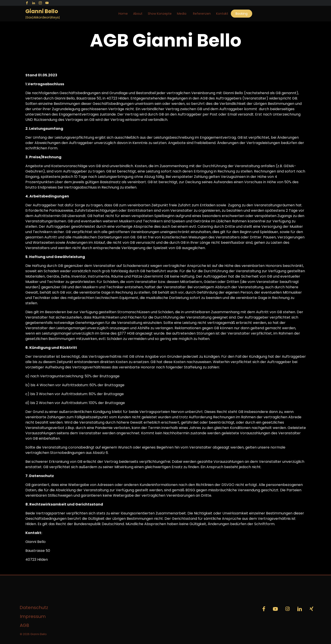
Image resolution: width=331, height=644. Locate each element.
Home (123, 14)
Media (182, 14)
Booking (242, 14)
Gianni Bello (42, 11)
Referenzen (202, 14)
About (138, 14)
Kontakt (222, 14)
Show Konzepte (160, 14)
